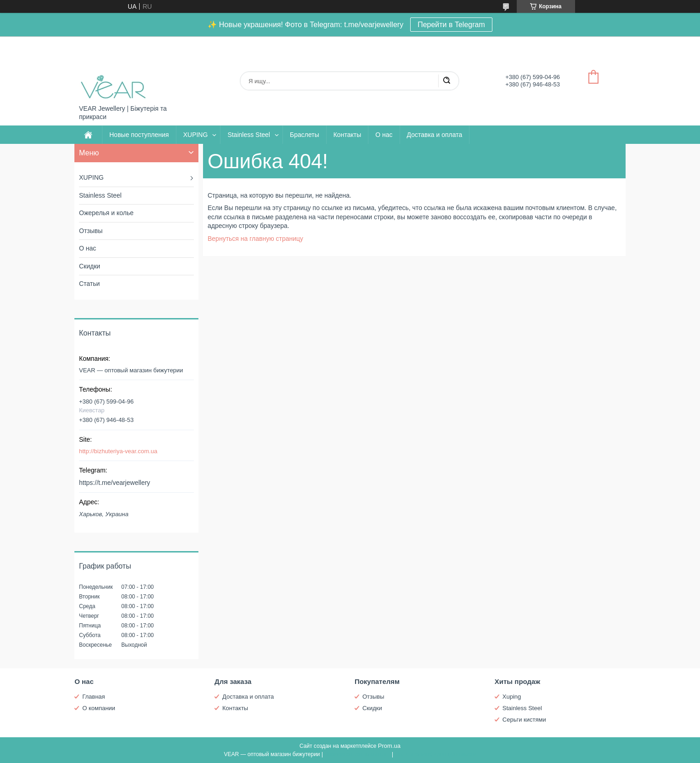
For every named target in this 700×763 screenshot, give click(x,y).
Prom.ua (389, 746)
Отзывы (91, 231)
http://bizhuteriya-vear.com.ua (118, 451)
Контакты (347, 135)
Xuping (512, 697)
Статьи (89, 284)
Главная (93, 697)
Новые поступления (139, 135)
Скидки (90, 266)
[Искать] (446, 81)
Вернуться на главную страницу (255, 239)
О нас (384, 135)
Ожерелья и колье (106, 213)
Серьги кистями (524, 720)
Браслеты (305, 135)
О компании (99, 708)
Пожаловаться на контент (357, 754)
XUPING (196, 135)
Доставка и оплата (435, 135)
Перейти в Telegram (451, 25)
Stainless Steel (249, 135)
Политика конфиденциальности (436, 754)
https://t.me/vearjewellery (115, 483)
